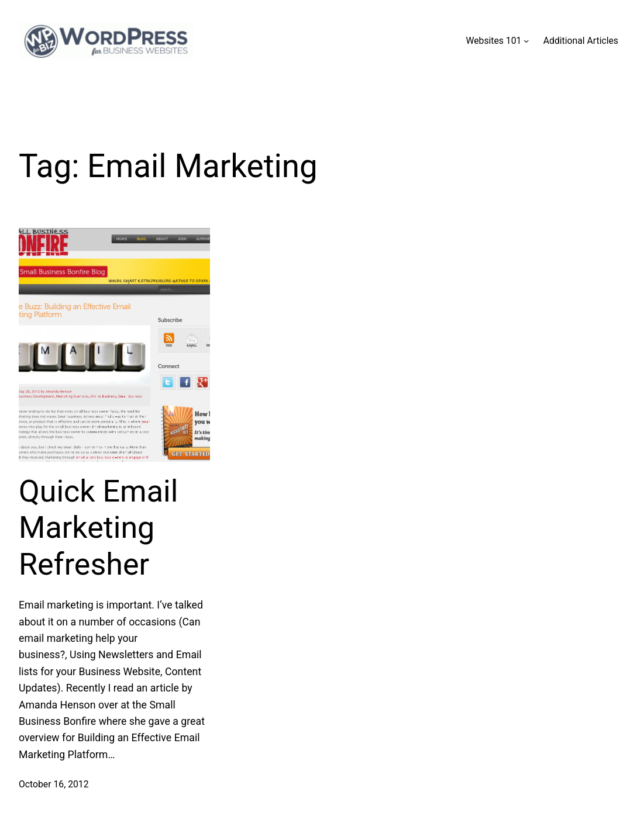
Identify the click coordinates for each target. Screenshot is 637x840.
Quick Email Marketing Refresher (98, 528)
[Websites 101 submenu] (526, 41)
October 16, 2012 (54, 784)
